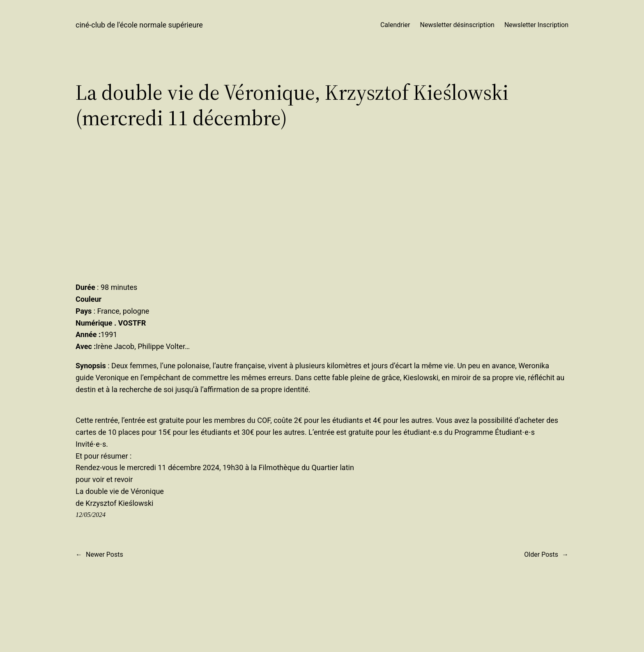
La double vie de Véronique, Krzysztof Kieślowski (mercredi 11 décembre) (292, 105)
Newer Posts (99, 555)
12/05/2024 (91, 515)
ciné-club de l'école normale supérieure (139, 25)
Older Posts (546, 555)
